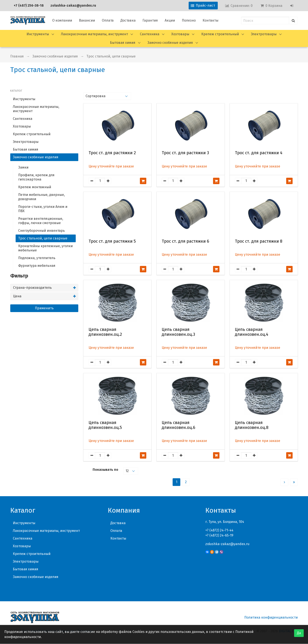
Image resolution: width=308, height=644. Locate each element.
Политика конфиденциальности (271, 617)
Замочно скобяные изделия (170, 43)
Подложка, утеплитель (37, 258)
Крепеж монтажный (35, 187)
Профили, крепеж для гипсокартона (36, 177)
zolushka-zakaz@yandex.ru (73, 5)
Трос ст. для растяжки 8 (259, 241)
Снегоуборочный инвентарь (41, 231)
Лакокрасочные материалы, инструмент (94, 34)
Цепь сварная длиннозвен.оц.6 (178, 425)
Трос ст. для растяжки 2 (112, 153)
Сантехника (150, 34)
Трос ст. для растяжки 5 (112, 241)
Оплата (108, 20)
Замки (23, 167)
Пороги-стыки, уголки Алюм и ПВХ (43, 209)
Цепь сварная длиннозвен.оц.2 (105, 332)
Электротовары (264, 34)
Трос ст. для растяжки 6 (185, 241)
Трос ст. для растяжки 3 (185, 153)
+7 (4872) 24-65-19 (219, 535)
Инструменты (38, 34)
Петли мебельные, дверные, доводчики (41, 197)
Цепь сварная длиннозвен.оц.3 (178, 332)
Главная (17, 56)
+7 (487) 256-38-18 (29, 5)
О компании (62, 20)
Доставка (128, 20)
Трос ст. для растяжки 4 (259, 153)
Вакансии (87, 20)
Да (299, 633)
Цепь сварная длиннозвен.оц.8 (252, 425)
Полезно (189, 20)
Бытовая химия (123, 43)
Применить (44, 308)
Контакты (210, 20)
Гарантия (150, 20)
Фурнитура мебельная (37, 266)
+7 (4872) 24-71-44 (219, 530)
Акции (170, 20)
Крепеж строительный (220, 34)
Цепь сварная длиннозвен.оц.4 (252, 332)
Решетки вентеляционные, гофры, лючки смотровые (41, 221)
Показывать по (105, 470)
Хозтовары (180, 34)
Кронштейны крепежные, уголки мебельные (45, 248)
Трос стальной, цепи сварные (111, 56)
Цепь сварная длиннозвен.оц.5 (105, 425)
